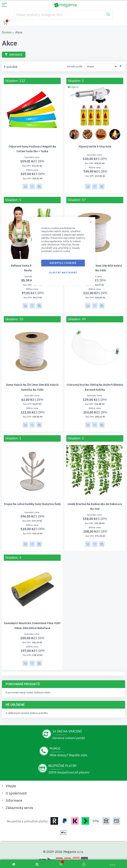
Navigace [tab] (16, 55)
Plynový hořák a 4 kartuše (95, 147)
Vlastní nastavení (63, 273)
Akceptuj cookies (63, 263)
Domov (7, 32)
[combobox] (63, 15)
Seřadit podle (75, 66)
